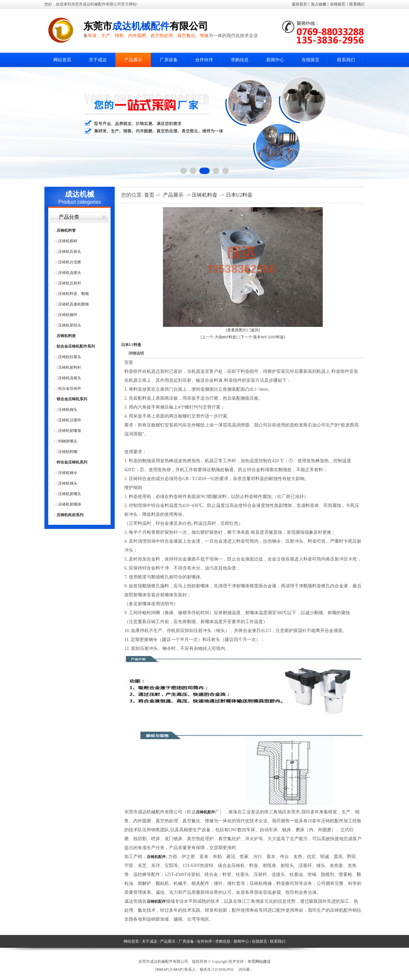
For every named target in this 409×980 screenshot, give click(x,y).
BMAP (162, 969)
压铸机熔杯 (68, 241)
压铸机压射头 (70, 252)
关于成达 (98, 60)
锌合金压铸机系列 (72, 462)
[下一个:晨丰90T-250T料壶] (262, 337)
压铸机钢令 (68, 473)
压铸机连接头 (70, 273)
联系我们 (357, 4)
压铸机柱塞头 (70, 357)
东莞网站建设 (259, 961)
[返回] (255, 330)
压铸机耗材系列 (70, 515)
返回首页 (299, 4)
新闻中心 (275, 60)
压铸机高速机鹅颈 (73, 304)
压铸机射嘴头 (70, 494)
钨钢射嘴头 (68, 441)
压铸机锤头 (68, 410)
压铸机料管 (66, 230)
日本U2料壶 (239, 195)
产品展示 (133, 60)
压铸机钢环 (68, 315)
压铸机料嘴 (68, 452)
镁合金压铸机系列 (72, 399)
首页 (149, 195)
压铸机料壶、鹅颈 (73, 294)
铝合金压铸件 (70, 388)
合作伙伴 (204, 60)
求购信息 (240, 60)
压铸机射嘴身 (70, 431)
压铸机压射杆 (70, 283)
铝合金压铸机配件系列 (76, 346)
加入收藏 (319, 4)
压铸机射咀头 (70, 325)
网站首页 (62, 60)
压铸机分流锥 (70, 262)
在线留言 (338, 4)
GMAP (177, 969)
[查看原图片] (237, 330)
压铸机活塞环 (70, 420)
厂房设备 (169, 60)
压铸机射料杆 (70, 367)
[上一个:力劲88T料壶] (219, 337)
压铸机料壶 (66, 336)
